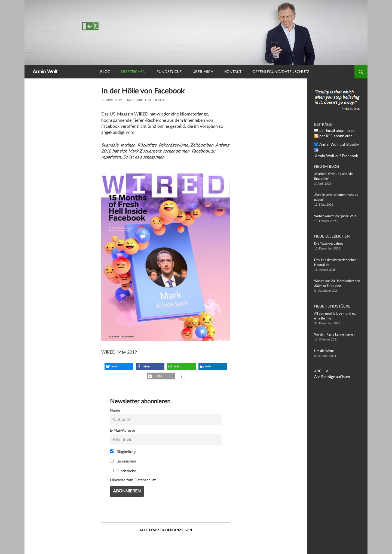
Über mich (203, 72)
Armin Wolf (45, 72)
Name (115, 410)
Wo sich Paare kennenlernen (334, 334)
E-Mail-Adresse (122, 430)
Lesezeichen (133, 72)
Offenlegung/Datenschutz (281, 72)
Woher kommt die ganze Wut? (336, 216)
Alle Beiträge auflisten (330, 377)
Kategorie (135, 100)
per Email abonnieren (335, 131)
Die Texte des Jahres (329, 243)
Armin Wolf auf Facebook (338, 150)
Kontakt (233, 72)
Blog (105, 72)
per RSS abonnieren (334, 136)
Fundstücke (169, 72)
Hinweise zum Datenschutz (133, 480)
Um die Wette (324, 351)
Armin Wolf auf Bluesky (336, 145)
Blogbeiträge (124, 452)
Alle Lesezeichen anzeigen (166, 530)
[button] (119, 366)
